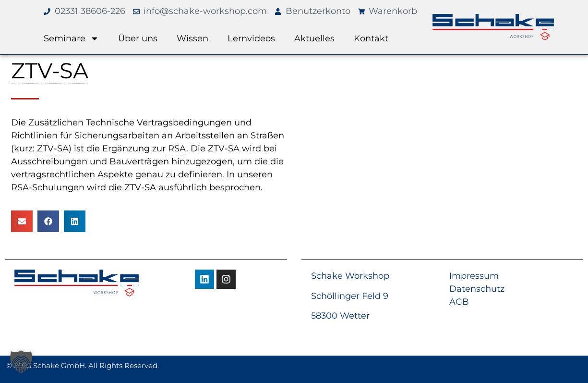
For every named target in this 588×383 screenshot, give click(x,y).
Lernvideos (251, 38)
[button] (22, 221)
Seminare (71, 38)
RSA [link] (177, 148)
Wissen (192, 38)
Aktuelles (314, 38)
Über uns (138, 38)
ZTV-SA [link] (50, 70)
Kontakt (371, 38)
